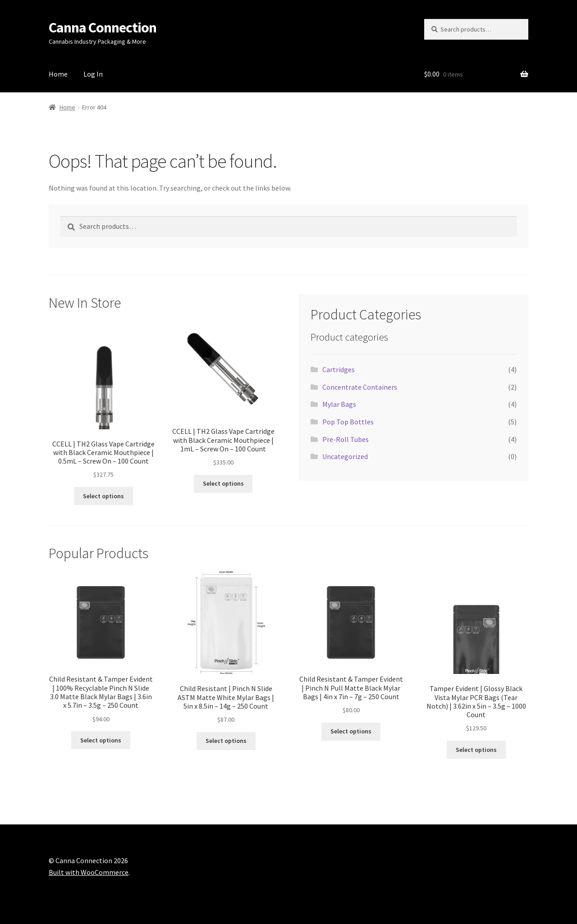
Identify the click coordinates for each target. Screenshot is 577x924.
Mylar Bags (339, 404)
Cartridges (339, 369)
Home (58, 74)
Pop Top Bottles (348, 422)
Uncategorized (345, 456)
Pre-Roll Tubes (346, 439)
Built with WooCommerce (89, 872)
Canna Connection (103, 27)
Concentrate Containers (360, 387)
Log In (93, 74)
